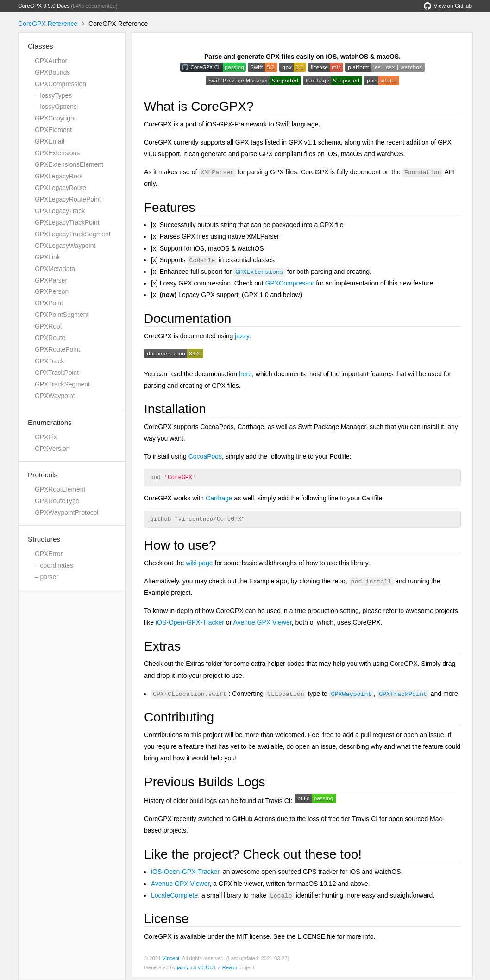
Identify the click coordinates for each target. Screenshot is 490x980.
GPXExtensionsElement (69, 164)
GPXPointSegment (62, 315)
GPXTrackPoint (57, 373)
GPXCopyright (55, 118)
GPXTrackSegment (62, 384)
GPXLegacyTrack (60, 211)
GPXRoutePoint (57, 349)
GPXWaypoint (55, 396)
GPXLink (47, 257)
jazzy (242, 336)
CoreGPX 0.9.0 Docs (44, 6)
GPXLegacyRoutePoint (68, 199)
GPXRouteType (57, 501)
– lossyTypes (53, 95)
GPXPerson (52, 291)
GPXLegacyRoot (59, 176)
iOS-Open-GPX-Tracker (190, 625)
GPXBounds (52, 72)
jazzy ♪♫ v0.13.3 (196, 970)
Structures (44, 539)
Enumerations (50, 422)
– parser (47, 577)
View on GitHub (448, 6)
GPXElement (53, 130)
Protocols (43, 475)
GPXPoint (49, 303)
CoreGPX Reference (48, 24)
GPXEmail (50, 141)
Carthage (219, 499)
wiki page (199, 566)
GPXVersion (52, 449)
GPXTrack (49, 361)
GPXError (49, 554)
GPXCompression (60, 84)
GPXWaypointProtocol (66, 512)
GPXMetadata (55, 269)
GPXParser (51, 280)
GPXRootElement (60, 489)
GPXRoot (48, 326)
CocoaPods (205, 456)
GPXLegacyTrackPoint (67, 222)
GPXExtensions (57, 153)
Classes (41, 46)
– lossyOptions (56, 107)
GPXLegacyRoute (60, 188)
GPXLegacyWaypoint (65, 246)
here (245, 374)
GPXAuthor (51, 61)
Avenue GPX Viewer (262, 625)
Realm (230, 970)
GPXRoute (50, 338)
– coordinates (54, 565)
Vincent (171, 961)
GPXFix (46, 437)
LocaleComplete (174, 898)
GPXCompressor (290, 283)
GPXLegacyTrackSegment (73, 234)
